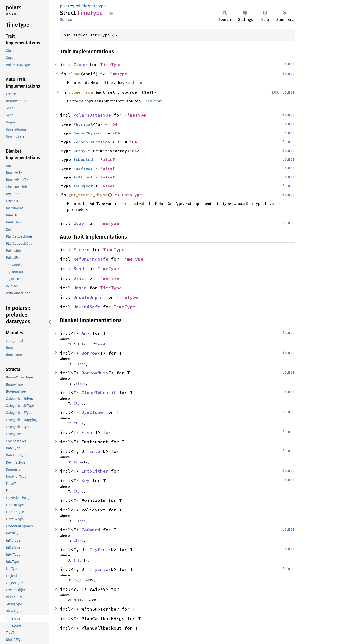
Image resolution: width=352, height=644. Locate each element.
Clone (80, 64)
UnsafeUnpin (88, 297)
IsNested (83, 159)
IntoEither (95, 471)
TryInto (99, 569)
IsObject (83, 186)
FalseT (108, 159)
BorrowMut (93, 373)
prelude (80, 6)
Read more (135, 82)
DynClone (92, 412)
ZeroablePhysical (93, 142)
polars (66, 6)
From (87, 432)
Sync (79, 278)
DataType (132, 195)
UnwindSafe (87, 307)
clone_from (81, 92)
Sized (100, 344)
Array (79, 151)
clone (75, 74)
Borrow (89, 353)
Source (66, 19)
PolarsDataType (92, 115)
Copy (79, 223)
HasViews (83, 168)
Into (95, 451)
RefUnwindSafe (91, 259)
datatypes (98, 6)
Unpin (80, 288)
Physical (83, 124)
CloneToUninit (99, 393)
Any (85, 333)
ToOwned (91, 530)
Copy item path (111, 13)
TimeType (111, 64)
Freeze (81, 250)
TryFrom (99, 550)
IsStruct (83, 177)
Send (79, 269)
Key (85, 481)
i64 (114, 124)
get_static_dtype (88, 195)
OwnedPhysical (89, 133)
